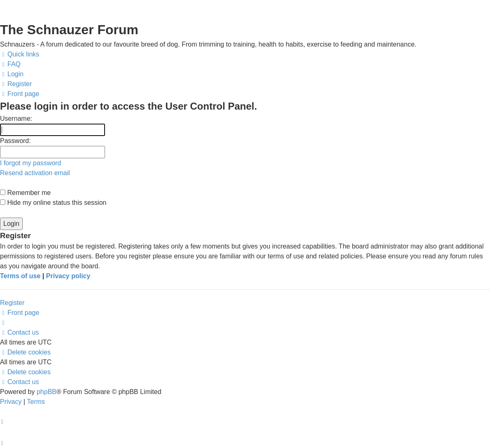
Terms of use (20, 276)
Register (12, 303)
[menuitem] (10, 64)
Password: (15, 141)
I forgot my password (31, 163)
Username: (16, 118)
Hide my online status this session (53, 203)
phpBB (47, 392)
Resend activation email (35, 173)
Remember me (25, 193)
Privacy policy (68, 276)
